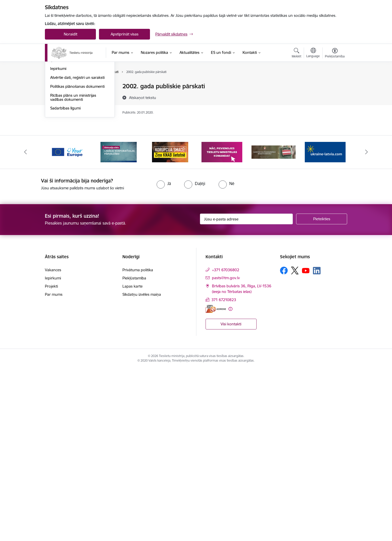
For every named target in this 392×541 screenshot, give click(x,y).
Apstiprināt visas (125, 34)
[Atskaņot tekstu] (143, 97)
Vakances (58, 95)
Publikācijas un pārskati (70, 162)
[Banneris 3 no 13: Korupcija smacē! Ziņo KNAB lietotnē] (170, 324)
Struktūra (58, 104)
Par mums (54, 467)
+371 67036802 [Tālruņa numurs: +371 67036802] (226, 443)
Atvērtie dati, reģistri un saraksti (77, 250)
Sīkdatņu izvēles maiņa (142, 467)
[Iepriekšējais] (26, 325)
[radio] (164, 356)
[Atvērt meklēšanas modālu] (296, 54)
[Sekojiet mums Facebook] (284, 443)
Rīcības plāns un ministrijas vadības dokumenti (73, 270)
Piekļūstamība (134, 451)
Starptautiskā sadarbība (71, 206)
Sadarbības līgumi (65, 281)
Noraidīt (71, 34)
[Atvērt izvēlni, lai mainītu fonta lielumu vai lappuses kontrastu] (335, 54)
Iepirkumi (58, 241)
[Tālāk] (366, 325)
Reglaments (60, 113)
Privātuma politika (138, 443)
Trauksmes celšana (67, 188)
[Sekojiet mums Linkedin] (317, 443)
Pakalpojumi (61, 131)
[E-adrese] (216, 481)
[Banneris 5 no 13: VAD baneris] (274, 324)
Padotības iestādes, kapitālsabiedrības (67, 151)
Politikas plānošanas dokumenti (77, 259)
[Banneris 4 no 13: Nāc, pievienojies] (222, 324)
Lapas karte (132, 459)
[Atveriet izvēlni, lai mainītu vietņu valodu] (313, 53)
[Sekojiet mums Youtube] (306, 443)
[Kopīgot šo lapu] (335, 97)
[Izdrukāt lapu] (335, 84)
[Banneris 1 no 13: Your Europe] (67, 324)
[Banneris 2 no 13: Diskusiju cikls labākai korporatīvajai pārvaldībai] (119, 324)
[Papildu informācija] (230, 481)
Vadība (56, 87)
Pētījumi (57, 170)
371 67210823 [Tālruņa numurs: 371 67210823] (224, 472)
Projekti (57, 215)
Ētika (54, 197)
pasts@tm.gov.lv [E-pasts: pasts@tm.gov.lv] (226, 451)
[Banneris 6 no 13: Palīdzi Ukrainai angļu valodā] (325, 324)
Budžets (57, 224)
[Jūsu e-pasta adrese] (246, 392)
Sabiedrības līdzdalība (69, 140)
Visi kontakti (231, 497)
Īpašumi (57, 233)
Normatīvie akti (63, 179)
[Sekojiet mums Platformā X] (295, 443)
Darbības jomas (64, 122)
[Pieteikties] (322, 392)
